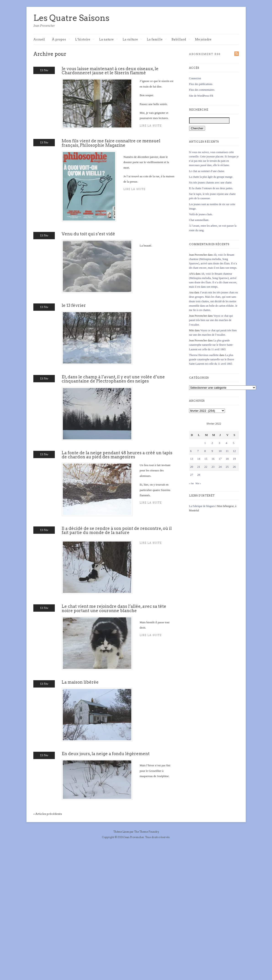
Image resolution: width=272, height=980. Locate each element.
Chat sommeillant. (199, 220)
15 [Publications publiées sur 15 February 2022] (206, 459)
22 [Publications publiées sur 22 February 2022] (206, 467)
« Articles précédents (48, 814)
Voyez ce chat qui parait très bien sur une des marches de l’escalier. (211, 320)
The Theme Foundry (146, 832)
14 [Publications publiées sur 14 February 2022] (199, 459)
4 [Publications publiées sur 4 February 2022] (226, 443)
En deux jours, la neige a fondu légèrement (106, 754)
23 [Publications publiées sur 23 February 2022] (213, 467)
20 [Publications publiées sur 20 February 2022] (192, 467)
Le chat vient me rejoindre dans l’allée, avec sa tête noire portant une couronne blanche (114, 608)
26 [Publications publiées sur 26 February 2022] (234, 467)
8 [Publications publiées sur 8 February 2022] (205, 451)
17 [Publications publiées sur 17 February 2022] (220, 459)
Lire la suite (135, 189)
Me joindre (203, 39)
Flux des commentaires (202, 90)
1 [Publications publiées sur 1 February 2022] (205, 443)
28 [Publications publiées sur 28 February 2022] (199, 475)
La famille (157, 40)
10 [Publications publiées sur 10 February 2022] (220, 451)
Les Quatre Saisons (71, 18)
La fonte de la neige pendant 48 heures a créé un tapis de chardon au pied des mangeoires (117, 455)
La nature (109, 40)
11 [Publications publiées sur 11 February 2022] (227, 451)
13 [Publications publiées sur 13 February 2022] (192, 459)
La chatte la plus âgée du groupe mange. (211, 177)
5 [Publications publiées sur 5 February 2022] (234, 443)
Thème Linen (121, 832)
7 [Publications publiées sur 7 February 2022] (198, 451)
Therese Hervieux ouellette (204, 355)
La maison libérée (80, 682)
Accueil (39, 39)
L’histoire (85, 40)
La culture (132, 40)
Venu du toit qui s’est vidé (88, 234)
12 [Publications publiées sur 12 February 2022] (234, 451)
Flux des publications (201, 84)
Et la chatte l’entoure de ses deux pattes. (211, 188)
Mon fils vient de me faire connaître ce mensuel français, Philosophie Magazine (111, 143)
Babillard (181, 40)
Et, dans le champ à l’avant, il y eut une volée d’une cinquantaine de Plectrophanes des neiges (113, 379)
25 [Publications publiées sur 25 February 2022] (227, 467)
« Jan (191, 483)
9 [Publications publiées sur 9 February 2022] (212, 451)
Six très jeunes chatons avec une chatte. (211, 183)
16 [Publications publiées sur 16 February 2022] (213, 459)
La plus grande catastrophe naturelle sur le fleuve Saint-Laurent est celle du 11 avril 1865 (211, 345)
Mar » (198, 483)
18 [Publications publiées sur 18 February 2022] (227, 459)
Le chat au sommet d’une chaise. (207, 171)
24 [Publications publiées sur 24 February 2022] (220, 467)
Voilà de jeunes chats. (201, 214)
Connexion (195, 78)
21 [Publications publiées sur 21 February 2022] (199, 467)
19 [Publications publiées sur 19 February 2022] (234, 459)
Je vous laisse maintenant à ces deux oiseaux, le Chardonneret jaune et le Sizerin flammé (110, 71)
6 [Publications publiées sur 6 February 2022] (191, 451)
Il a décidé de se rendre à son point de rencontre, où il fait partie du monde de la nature (117, 530)
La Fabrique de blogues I (203, 506)
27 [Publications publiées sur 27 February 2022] (192, 475)
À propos (61, 40)
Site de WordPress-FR (201, 96)
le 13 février (74, 305)
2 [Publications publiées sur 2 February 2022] (212, 443)
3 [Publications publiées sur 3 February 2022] (219, 443)
